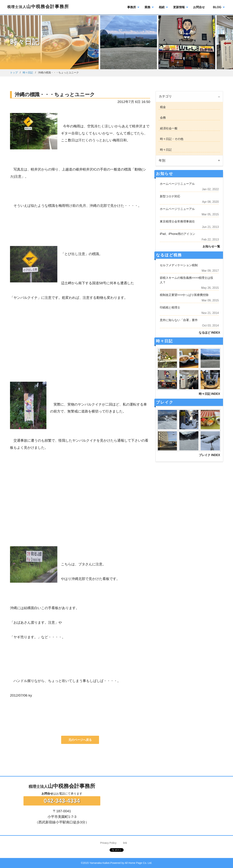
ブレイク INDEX (209, 455)
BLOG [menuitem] (217, 7)
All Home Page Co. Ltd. (138, 863)
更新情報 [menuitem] (179, 7)
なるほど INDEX (209, 333)
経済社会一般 (168, 128)
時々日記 (28, 73)
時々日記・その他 (171, 139)
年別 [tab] (162, 161)
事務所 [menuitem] (132, 7)
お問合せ (47, 794)
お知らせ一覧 (211, 246)
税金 (162, 107)
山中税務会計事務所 (38, 6)
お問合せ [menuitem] (199, 7)
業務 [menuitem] (147, 7)
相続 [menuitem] (162, 7)
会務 (162, 118)
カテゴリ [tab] (165, 96)
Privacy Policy (108, 843)
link (125, 843)
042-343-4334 (62, 801)
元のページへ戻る (80, 740)
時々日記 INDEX (209, 394)
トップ (14, 73)
